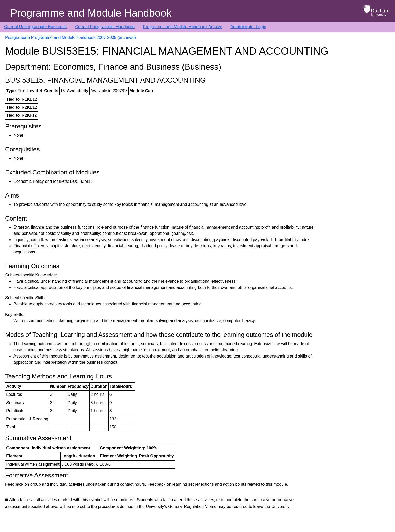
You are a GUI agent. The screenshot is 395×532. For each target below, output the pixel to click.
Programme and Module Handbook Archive (182, 27)
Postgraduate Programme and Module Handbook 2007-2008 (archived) (71, 37)
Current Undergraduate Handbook (35, 27)
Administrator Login (248, 27)
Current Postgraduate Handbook (105, 27)
